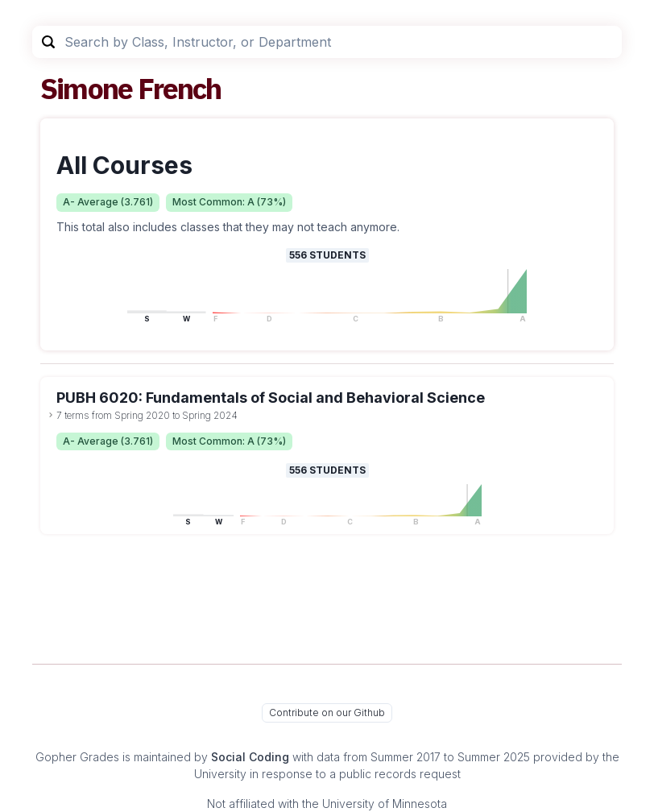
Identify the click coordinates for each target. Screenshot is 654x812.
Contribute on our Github (327, 713)
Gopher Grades (77, 757)
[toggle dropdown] (51, 415)
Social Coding (250, 757)
